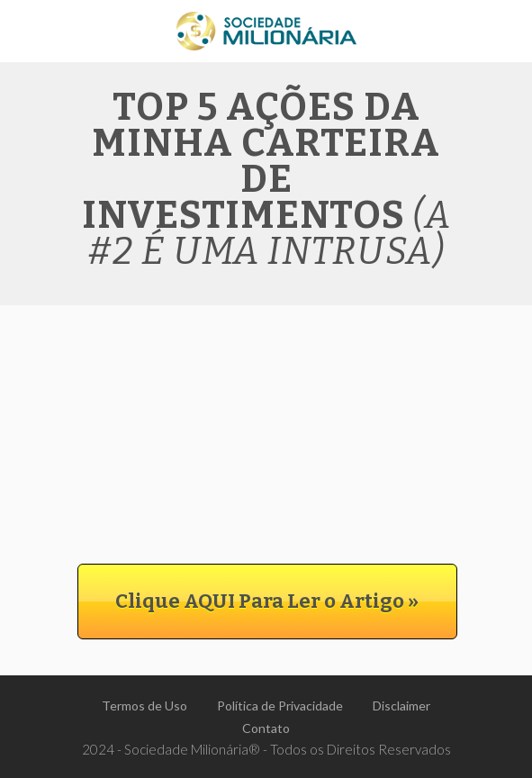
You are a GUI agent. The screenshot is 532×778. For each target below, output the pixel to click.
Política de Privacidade (280, 706)
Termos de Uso (144, 706)
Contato (266, 728)
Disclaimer (401, 706)
